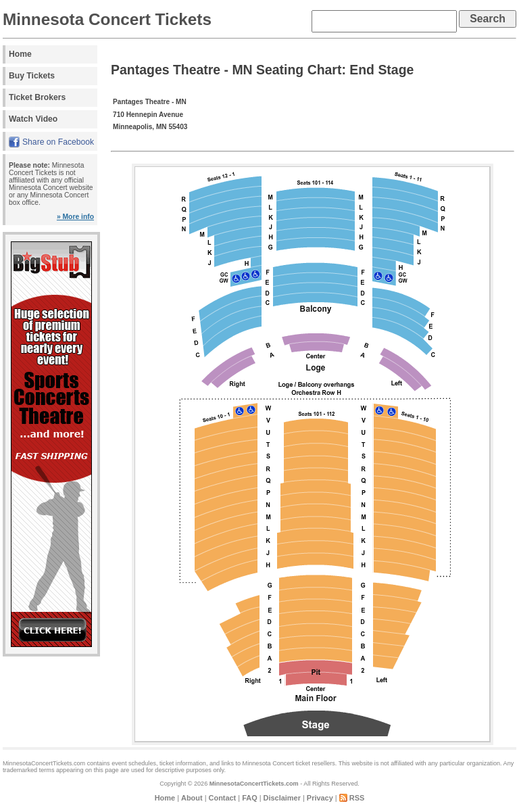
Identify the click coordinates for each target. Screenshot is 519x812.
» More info (75, 217)
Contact (223, 798)
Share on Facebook (58, 142)
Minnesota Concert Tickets (107, 19)
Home (20, 54)
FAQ (249, 798)
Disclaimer (282, 798)
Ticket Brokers (37, 97)
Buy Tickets (32, 76)
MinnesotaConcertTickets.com (254, 784)
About (192, 798)
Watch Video (33, 119)
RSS (357, 798)
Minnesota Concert (268, 763)
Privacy (320, 798)
